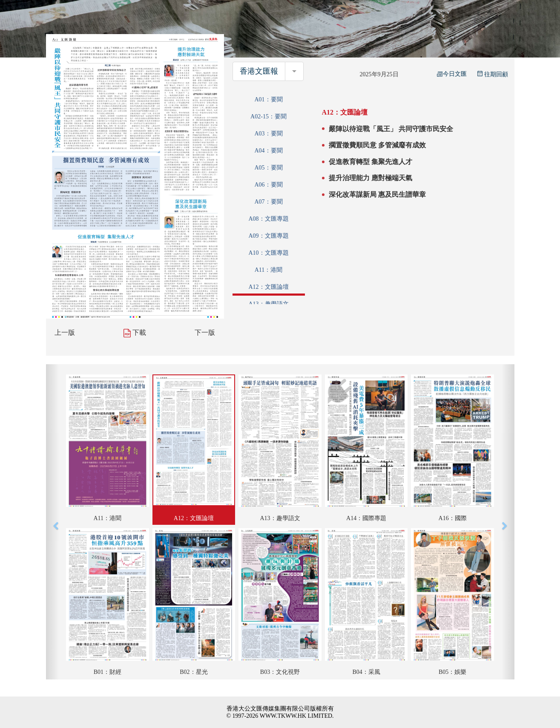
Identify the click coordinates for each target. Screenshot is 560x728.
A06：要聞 (268, 185)
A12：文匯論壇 (268, 287)
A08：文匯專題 (268, 219)
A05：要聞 (268, 168)
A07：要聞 (268, 202)
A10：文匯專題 (268, 253)
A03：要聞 (268, 134)
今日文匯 (452, 74)
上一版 (65, 332)
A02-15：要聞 (269, 117)
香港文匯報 (259, 71)
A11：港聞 (269, 270)
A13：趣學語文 (268, 304)
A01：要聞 (268, 99)
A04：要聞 (268, 151)
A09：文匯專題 (268, 236)
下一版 (205, 332)
